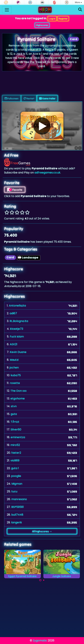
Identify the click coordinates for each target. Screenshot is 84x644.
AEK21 (14, 344)
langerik (17, 522)
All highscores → (42, 531)
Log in (52, 19)
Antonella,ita (17, 306)
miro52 (15, 445)
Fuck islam (17, 337)
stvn (14, 406)
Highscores (42, 25)
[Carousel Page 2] (44, 580)
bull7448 (17, 515)
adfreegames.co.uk (47, 173)
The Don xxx (19, 391)
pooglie (16, 476)
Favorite (15, 190)
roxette (15, 383)
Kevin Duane (18, 352)
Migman (17, 484)
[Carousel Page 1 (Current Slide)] (40, 580)
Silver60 (16, 429)
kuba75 (16, 375)
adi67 (13, 313)
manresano (19, 499)
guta (14, 414)
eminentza (18, 437)
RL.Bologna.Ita (19, 321)
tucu (14, 491)
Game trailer (47, 98)
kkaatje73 (17, 329)
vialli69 (15, 460)
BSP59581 (18, 507)
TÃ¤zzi (15, 422)
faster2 (16, 453)
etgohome (18, 398)
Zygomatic (40, 640)
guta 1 (15, 468)
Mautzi (14, 360)
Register (63, 19)
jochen (14, 368)
